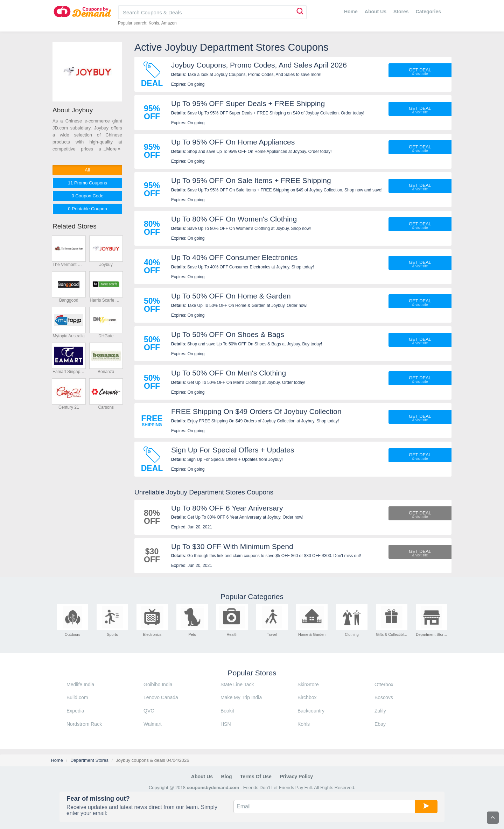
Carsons (106, 407)
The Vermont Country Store (69, 265)
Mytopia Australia (69, 336)
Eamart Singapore (69, 372)
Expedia (75, 711)
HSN (226, 724)
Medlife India (80, 684)
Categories (428, 12)
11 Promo (87, 183)
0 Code (87, 196)
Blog (226, 777)
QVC (149, 711)
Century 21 (69, 407)
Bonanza (106, 372)
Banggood (69, 300)
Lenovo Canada (161, 697)
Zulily (380, 711)
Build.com (77, 697)
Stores (401, 12)
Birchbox (307, 697)
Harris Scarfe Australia (106, 300)
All (87, 170)
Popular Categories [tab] (252, 596)
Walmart (153, 724)
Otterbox (384, 684)
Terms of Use (256, 777)
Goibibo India (158, 684)
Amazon (169, 23)
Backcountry (311, 711)
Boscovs (384, 697)
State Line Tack (237, 684)
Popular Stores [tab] (252, 673)
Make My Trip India (241, 697)
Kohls (154, 23)
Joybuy (106, 265)
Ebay (380, 724)
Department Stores (89, 760)
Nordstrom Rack (84, 724)
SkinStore (308, 684)
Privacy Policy (296, 777)
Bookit (227, 711)
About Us (376, 12)
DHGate (106, 336)
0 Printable (87, 209)
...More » (111, 149)
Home (351, 12)
